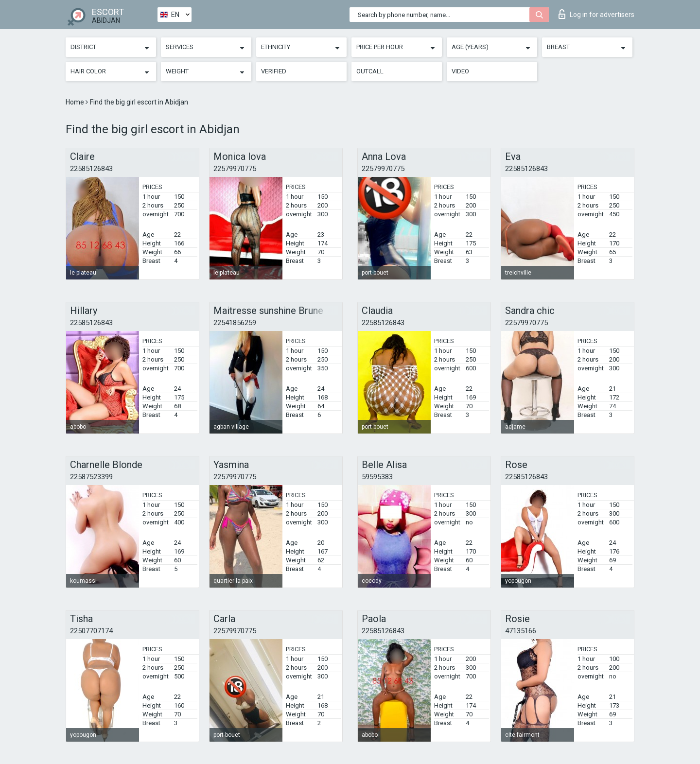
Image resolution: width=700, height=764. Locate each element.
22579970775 (235, 169)
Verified (274, 71)
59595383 (377, 477)
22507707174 (91, 631)
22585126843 (91, 169)
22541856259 (235, 323)
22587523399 (91, 477)
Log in (596, 14)
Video (460, 71)
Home (76, 102)
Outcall (370, 71)
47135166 (521, 631)
